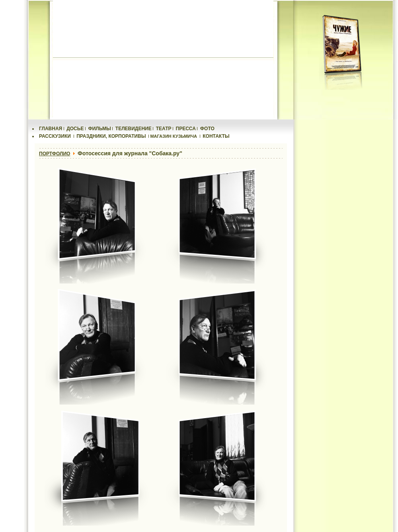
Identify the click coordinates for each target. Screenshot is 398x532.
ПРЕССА (186, 129)
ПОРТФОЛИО (55, 154)
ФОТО (207, 129)
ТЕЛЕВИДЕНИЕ (134, 129)
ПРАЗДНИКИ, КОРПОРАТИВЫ (111, 136)
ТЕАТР (164, 129)
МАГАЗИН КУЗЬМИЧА (174, 136)
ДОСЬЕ (75, 129)
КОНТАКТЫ (216, 136)
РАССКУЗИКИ (55, 136)
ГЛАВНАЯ (51, 129)
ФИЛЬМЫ (99, 129)
